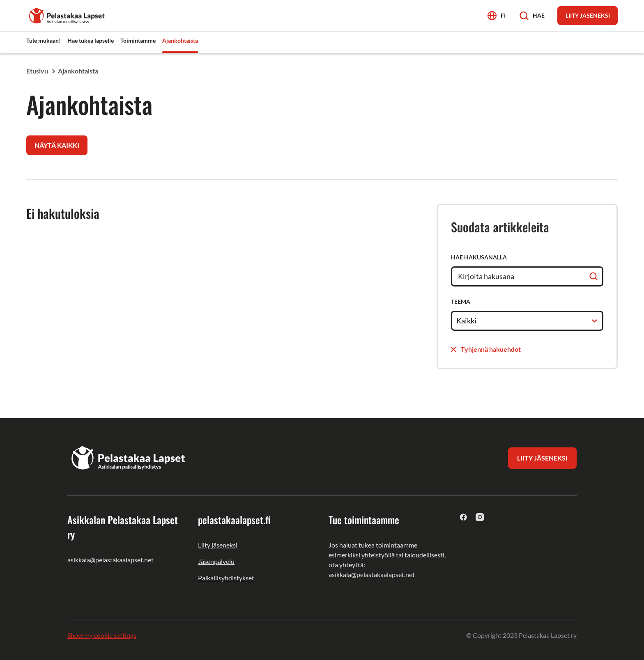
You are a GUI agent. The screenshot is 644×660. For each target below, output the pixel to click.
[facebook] (463, 517)
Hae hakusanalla (479, 257)
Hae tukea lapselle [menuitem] (91, 40)
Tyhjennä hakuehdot (486, 349)
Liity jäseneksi (218, 545)
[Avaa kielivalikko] (497, 15)
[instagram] (480, 517)
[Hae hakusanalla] (527, 276)
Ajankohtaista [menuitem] (180, 40)
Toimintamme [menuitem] (138, 40)
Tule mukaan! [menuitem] (44, 40)
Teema (461, 301)
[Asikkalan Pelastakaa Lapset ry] (67, 15)
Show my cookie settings (102, 635)
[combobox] (457, 321)
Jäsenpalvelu (216, 561)
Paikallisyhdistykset (226, 578)
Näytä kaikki (57, 145)
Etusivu (37, 71)
